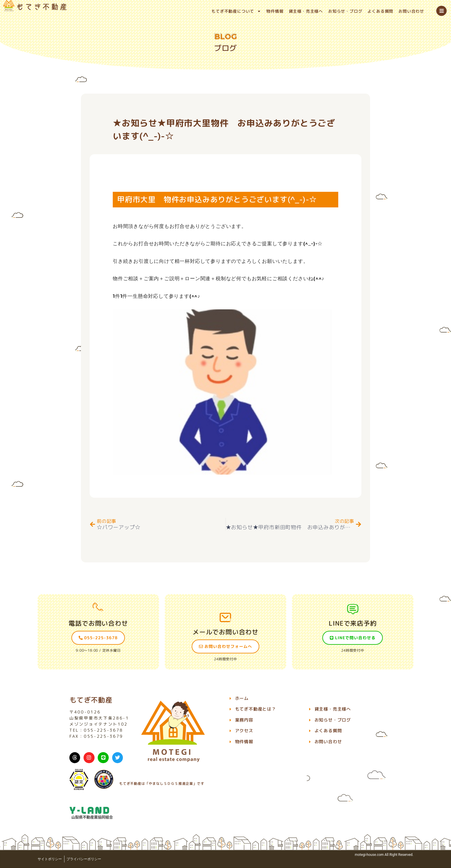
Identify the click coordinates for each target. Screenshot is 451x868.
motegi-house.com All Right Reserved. (384, 855)
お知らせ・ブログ (345, 11)
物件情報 (275, 11)
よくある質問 (380, 11)
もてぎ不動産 (91, 700)
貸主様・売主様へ (306, 11)
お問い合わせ (411, 11)
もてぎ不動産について (236, 11)
